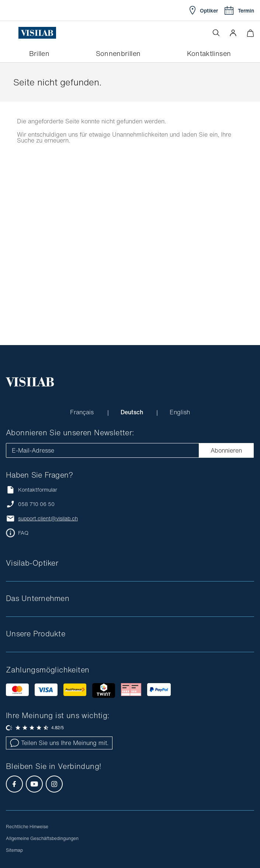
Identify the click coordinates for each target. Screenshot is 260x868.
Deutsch (133, 412)
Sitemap (14, 850)
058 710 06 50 (36, 504)
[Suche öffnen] (216, 33)
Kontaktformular (32, 490)
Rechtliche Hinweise (27, 827)
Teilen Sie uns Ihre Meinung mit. (59, 743)
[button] (233, 33)
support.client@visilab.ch (48, 519)
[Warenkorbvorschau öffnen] (250, 33)
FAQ (23, 533)
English (180, 412)
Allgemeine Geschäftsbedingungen (42, 838)
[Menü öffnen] (12, 33)
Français (83, 412)
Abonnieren (226, 450)
